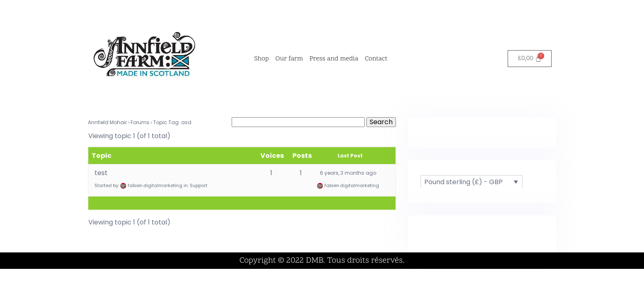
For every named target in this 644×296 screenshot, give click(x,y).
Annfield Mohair (107, 122)
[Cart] (530, 59)
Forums (140, 122)
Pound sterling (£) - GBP (463, 182)
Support (199, 185)
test (101, 173)
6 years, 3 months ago (348, 173)
